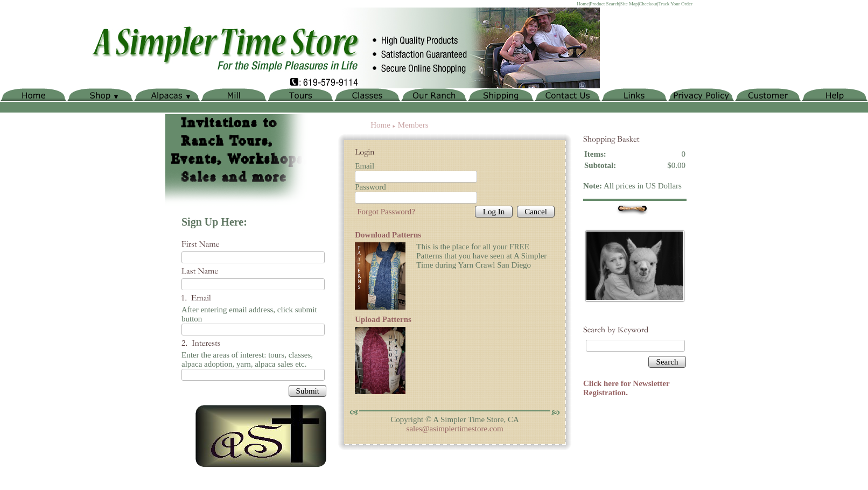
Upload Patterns (383, 319)
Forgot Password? (386, 212)
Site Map (629, 4)
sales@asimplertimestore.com (455, 429)
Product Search (604, 4)
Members (413, 125)
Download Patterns (388, 235)
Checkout (648, 4)
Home (583, 4)
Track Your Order (675, 4)
